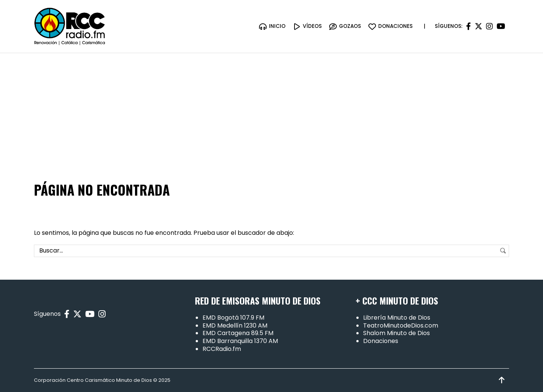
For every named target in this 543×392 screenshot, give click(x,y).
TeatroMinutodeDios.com (401, 325)
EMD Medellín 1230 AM (235, 325)
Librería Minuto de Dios (397, 318)
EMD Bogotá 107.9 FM (233, 318)
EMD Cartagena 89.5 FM (238, 333)
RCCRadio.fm (222, 349)
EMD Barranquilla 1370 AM (240, 341)
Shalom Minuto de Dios (397, 333)
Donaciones (381, 341)
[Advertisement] (271, 110)
